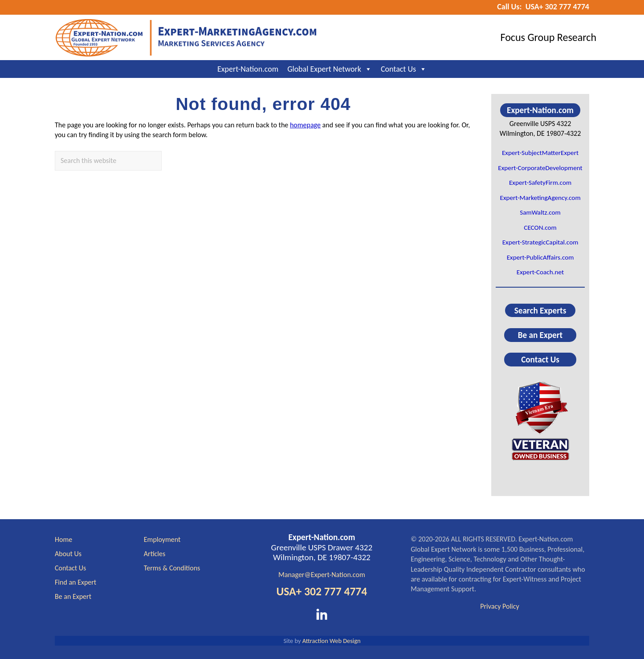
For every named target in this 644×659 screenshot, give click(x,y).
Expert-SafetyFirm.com (540, 183)
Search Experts (540, 310)
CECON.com (540, 228)
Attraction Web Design (332, 641)
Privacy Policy (500, 606)
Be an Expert (540, 335)
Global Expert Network (330, 69)
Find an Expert (75, 582)
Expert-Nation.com (248, 69)
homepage (305, 125)
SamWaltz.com (540, 212)
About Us (68, 554)
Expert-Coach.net (540, 272)
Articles (155, 554)
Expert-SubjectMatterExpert (540, 153)
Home (63, 539)
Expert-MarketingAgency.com (540, 198)
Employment (162, 539)
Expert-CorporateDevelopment (540, 168)
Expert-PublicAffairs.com (540, 257)
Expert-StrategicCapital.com (540, 242)
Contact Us (404, 69)
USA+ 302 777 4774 (322, 592)
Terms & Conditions (172, 568)
